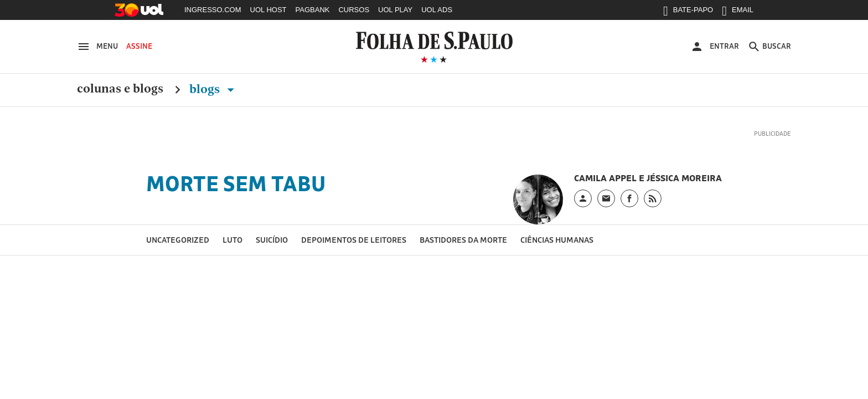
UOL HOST (268, 10)
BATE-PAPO (688, 12)
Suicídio (272, 240)
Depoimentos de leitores (354, 240)
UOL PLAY (395, 10)
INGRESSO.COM (213, 10)
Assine (139, 46)
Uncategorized (178, 240)
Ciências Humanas (557, 240)
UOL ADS (437, 10)
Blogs (214, 89)
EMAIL (738, 12)
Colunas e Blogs (120, 89)
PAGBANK (313, 10)
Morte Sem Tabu (236, 183)
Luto (232, 240)
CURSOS (354, 10)
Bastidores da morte (463, 240)
